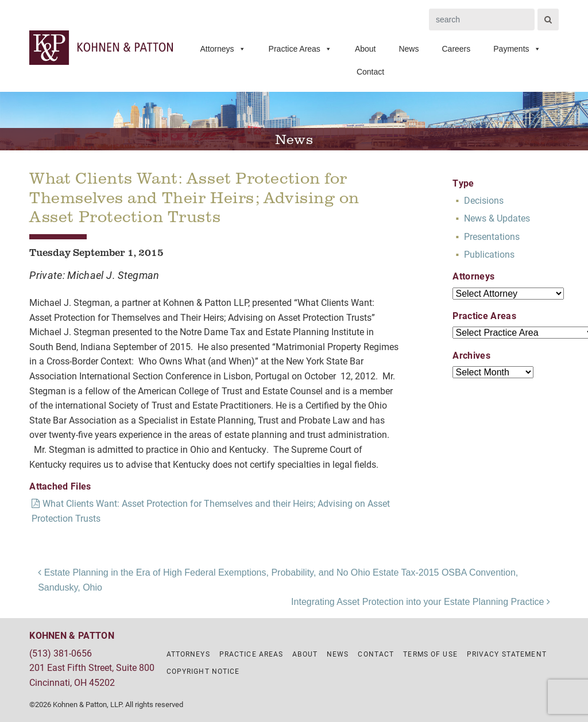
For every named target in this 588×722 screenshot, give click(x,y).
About (365, 49)
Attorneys (223, 49)
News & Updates (497, 218)
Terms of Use (430, 654)
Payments (517, 49)
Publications (489, 254)
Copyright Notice (203, 671)
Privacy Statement (507, 654)
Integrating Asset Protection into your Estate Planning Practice (421, 602)
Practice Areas (300, 49)
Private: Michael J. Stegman (94, 275)
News (409, 49)
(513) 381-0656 (61, 653)
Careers (456, 49)
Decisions (484, 200)
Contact (370, 72)
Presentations (492, 236)
